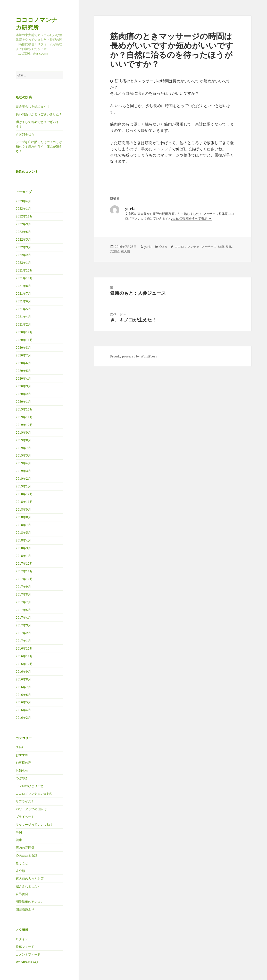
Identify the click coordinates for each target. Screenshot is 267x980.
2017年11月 (24, 571)
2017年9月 (23, 587)
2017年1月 (23, 641)
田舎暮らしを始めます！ (33, 106)
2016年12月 (24, 648)
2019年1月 (23, 486)
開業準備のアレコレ (30, 902)
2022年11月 (24, 216)
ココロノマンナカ (187, 247)
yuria (148, 247)
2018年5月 (23, 533)
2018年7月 (23, 525)
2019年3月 (23, 471)
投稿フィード (25, 947)
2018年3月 (23, 548)
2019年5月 (23, 455)
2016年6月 (23, 695)
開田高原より (25, 909)
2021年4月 (23, 317)
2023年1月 (23, 209)
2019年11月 (24, 417)
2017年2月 (23, 633)
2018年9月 (23, 509)
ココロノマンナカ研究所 (36, 23)
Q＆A (19, 747)
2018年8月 (23, 517)
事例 (19, 832)
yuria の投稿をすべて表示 (189, 218)
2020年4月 (23, 378)
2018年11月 (24, 502)
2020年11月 (24, 340)
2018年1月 (23, 556)
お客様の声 (23, 763)
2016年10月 (24, 664)
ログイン (22, 939)
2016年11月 (24, 656)
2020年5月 (23, 371)
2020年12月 (24, 332)
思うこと (22, 863)
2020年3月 (23, 386)
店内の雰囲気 (25, 848)
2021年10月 (24, 278)
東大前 (126, 251)
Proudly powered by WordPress (133, 356)
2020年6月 (23, 363)
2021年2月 (23, 324)
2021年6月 (23, 301)
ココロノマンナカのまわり (34, 794)
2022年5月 (23, 239)
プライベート (25, 817)
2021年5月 (23, 309)
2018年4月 (23, 540)
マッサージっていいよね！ (34, 824)
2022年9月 (23, 224)
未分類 (20, 871)
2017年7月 (23, 602)
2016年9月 (23, 672)
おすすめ (22, 755)
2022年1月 (23, 263)
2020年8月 (23, 348)
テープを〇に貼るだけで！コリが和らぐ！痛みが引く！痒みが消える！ (39, 147)
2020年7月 (23, 355)
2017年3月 (23, 625)
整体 (229, 247)
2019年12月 (24, 409)
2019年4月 (23, 463)
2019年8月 (23, 440)
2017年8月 (23, 594)
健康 (19, 840)
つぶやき (22, 778)
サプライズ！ (25, 801)
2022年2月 (23, 255)
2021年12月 (24, 270)
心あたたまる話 (27, 855)
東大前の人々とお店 (30, 878)
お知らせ (22, 770)
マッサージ (209, 247)
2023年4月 (23, 201)
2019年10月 (24, 425)
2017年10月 (24, 579)
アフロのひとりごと (30, 786)
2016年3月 (23, 718)
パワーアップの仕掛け (31, 809)
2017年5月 (23, 610)
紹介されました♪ (27, 886)
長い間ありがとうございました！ (39, 114)
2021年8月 (23, 286)
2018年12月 (24, 494)
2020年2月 (23, 394)
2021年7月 (23, 294)
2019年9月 (23, 432)
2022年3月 (23, 247)
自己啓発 (22, 894)
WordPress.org (27, 962)
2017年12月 (24, 563)
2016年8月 (23, 679)
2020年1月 (23, 402)
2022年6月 (23, 232)
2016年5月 (23, 702)
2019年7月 (23, 448)
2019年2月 (23, 479)
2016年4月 (23, 710)
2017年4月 (23, 618)
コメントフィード (28, 954)
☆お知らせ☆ (25, 134)
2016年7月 (23, 687)
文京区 (115, 251)
